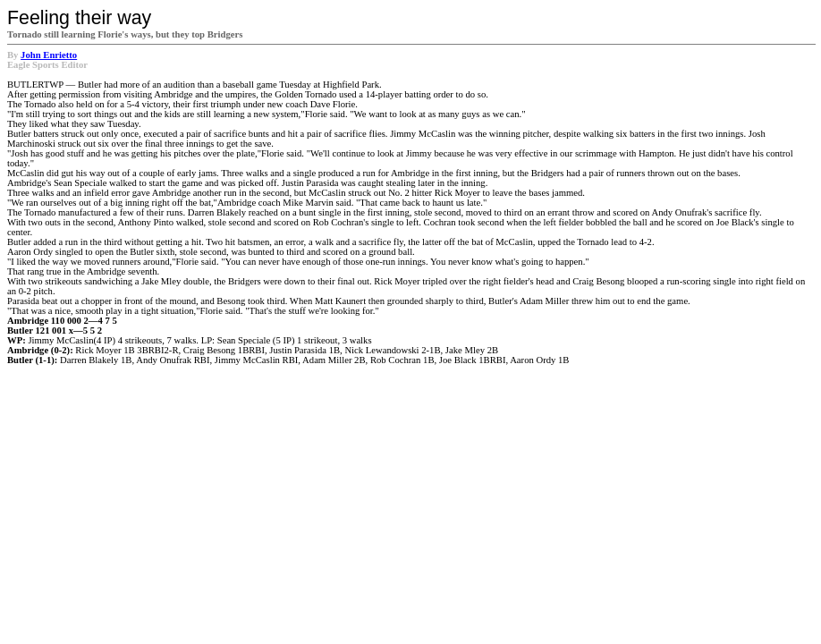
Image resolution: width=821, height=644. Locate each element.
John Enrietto (49, 55)
